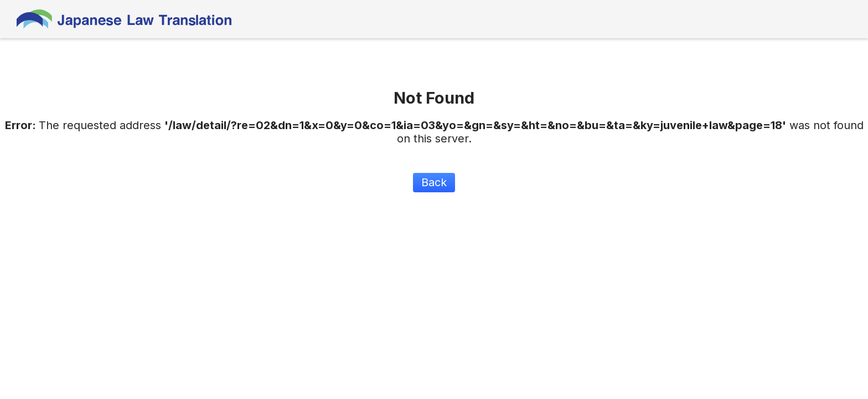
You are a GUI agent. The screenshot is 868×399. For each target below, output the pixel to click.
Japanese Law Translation (125, 19)
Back (434, 182)
